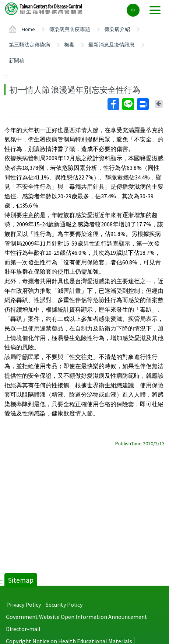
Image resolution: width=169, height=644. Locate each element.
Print (142, 104)
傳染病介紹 (117, 29)
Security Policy (64, 604)
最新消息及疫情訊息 (112, 45)
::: (6, 76)
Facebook (113, 104)
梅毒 (69, 45)
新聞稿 (17, 61)
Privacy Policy (24, 604)
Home (28, 29)
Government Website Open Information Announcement (77, 617)
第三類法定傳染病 (29, 45)
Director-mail (23, 629)
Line (128, 104)
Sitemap (21, 580)
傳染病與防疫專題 (70, 29)
